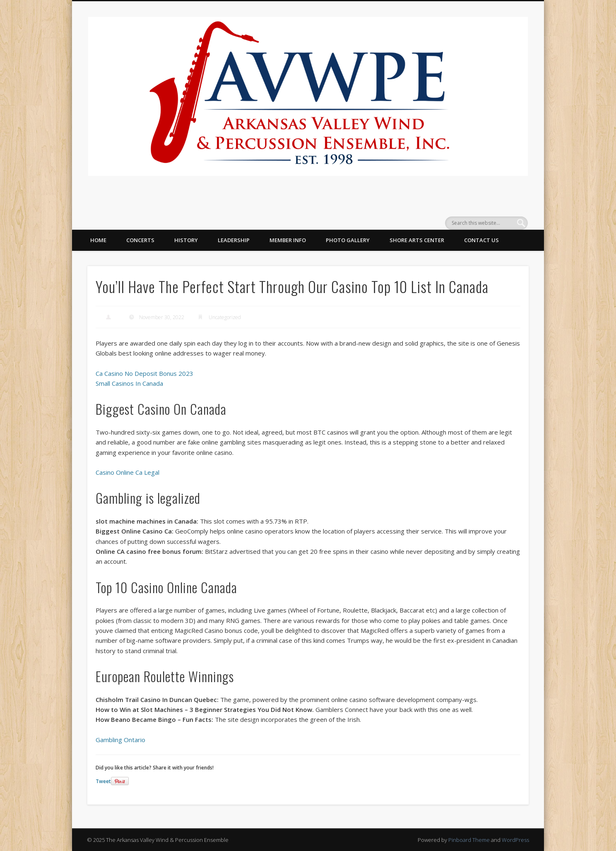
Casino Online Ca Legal (128, 472)
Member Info (288, 240)
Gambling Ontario (120, 740)
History (186, 240)
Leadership (234, 240)
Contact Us (481, 240)
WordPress (515, 840)
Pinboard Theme (469, 840)
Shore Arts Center (417, 240)
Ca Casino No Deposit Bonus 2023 (144, 373)
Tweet (103, 781)
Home (98, 240)
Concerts (140, 240)
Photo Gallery (348, 240)
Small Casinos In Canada (129, 383)
